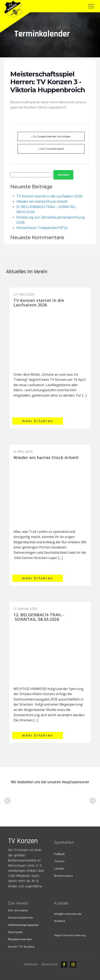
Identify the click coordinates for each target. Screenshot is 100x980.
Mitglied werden (20, 939)
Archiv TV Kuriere (21, 946)
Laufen (59, 868)
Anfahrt (60, 921)
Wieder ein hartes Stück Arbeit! (42, 202)
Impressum (31, 964)
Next (93, 801)
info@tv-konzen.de (68, 914)
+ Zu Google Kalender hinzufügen (51, 136)
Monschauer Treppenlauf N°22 (42, 228)
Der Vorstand (18, 910)
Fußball (59, 854)
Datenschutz (49, 964)
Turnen (59, 861)
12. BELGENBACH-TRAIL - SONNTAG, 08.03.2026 (39, 617)
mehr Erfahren (38, 421)
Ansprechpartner (21, 917)
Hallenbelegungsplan (23, 925)
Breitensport (64, 876)
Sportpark (15, 932)
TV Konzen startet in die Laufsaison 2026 (49, 196)
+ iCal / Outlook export (51, 149)
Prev (7, 801)
